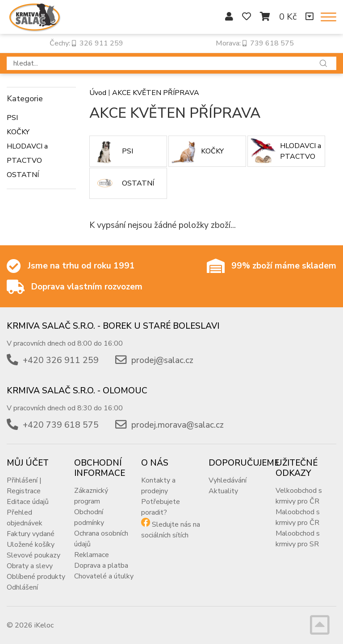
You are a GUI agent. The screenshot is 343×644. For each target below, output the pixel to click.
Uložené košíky (31, 545)
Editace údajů (28, 502)
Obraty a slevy (30, 566)
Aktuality (223, 491)
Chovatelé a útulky (104, 576)
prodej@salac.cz (162, 360)
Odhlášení (22, 587)
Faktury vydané (31, 534)
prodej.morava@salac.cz (178, 425)
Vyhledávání (228, 480)
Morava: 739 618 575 (255, 43)
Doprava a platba (101, 566)
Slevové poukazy (33, 555)
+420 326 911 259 (61, 360)
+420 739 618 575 (61, 425)
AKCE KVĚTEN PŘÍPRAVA (156, 93)
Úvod (98, 93)
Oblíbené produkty (36, 577)
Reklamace (92, 555)
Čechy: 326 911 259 (86, 43)
